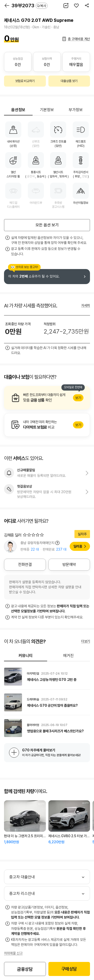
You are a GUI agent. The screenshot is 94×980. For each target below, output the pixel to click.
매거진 (68, 656)
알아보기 (47, 398)
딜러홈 (78, 546)
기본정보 (47, 110)
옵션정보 (18, 110)
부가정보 (76, 110)
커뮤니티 (26, 656)
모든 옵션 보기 (47, 225)
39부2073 (30, 6)
